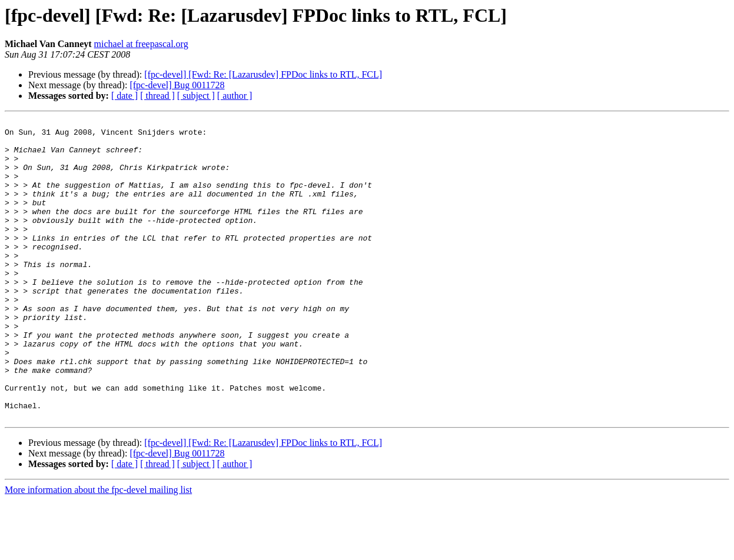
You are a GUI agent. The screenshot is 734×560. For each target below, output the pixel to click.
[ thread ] (157, 96)
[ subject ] (196, 96)
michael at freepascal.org (141, 44)
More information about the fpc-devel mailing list (98, 550)
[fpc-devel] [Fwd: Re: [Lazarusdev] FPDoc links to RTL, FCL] (263, 74)
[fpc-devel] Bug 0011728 (177, 85)
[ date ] (124, 96)
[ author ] (235, 96)
